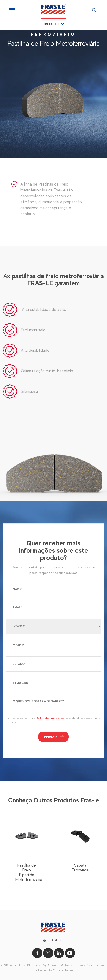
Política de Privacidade (50, 718)
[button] (54, 940)
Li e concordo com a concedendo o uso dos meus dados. (55, 720)
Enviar (51, 737)
